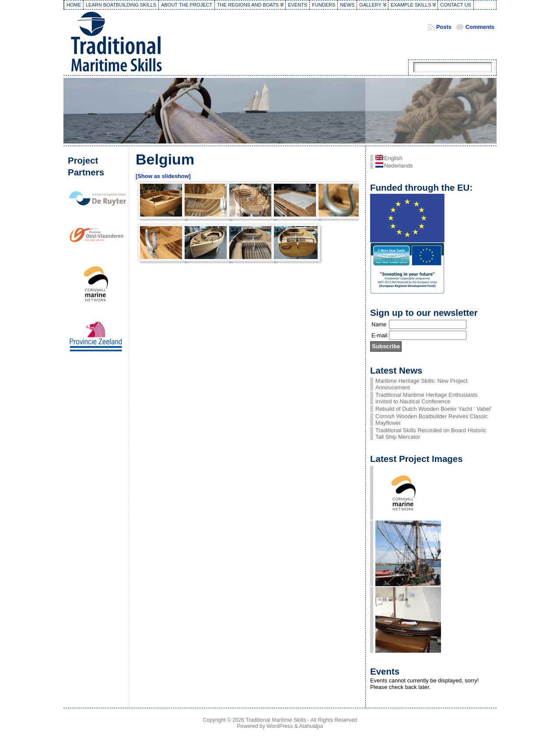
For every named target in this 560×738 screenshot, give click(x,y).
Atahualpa (311, 726)
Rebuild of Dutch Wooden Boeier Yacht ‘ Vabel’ (434, 409)
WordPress (280, 726)
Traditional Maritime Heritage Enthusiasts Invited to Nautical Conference (427, 398)
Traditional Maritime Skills (276, 720)
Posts (444, 27)
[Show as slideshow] (163, 176)
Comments (480, 27)
